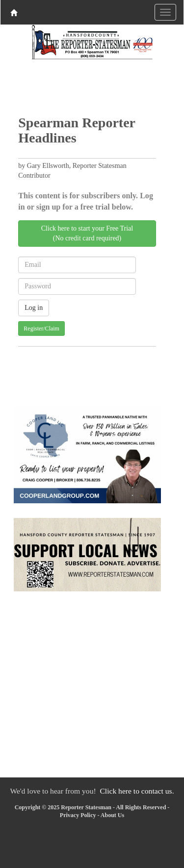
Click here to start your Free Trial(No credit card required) (87, 233)
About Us (112, 815)
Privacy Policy (78, 815)
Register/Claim (41, 328)
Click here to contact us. (137, 791)
